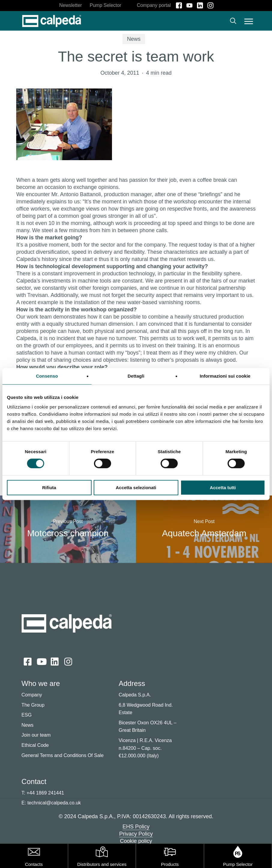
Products (170, 864)
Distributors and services (102, 864)
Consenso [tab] (47, 376)
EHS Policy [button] (136, 827)
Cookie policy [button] (136, 841)
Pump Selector (238, 864)
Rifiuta (49, 488)
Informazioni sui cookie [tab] (225, 376)
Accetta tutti (223, 488)
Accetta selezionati (136, 488)
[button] (249, 21)
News (134, 39)
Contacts (34, 864)
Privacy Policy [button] (136, 834)
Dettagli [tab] (136, 376)
